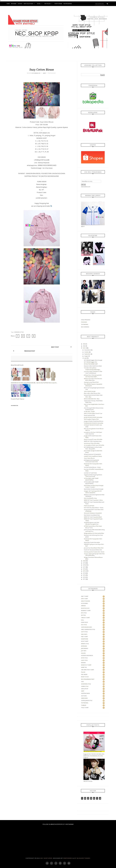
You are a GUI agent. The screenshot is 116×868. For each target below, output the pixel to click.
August (86, 356)
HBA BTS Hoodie (88, 781)
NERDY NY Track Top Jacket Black (93, 517)
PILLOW (83, 672)
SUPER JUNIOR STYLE (87, 700)
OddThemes (68, 858)
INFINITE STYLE (85, 644)
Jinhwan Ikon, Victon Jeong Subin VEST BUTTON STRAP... (93, 376)
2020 (84, 561)
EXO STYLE (84, 625)
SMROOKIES (84, 698)
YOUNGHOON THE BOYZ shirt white (94, 423)
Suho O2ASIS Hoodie (90, 391)
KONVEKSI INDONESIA (87, 655)
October (87, 352)
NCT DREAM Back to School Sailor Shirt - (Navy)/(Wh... (93, 448)
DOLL (83, 620)
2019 (84, 563)
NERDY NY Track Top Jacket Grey (93, 441)
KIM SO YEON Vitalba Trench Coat (93, 413)
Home (8, 4)
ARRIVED (83, 606)
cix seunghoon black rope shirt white (94, 445)
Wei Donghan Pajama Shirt (91, 419)
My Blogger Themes (82, 858)
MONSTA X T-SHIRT (86, 665)
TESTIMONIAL (85, 324)
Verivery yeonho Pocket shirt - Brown (94, 552)
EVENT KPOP (85, 622)
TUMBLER (84, 705)
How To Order (58, 4)
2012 (84, 577)
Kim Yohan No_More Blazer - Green (94, 508)
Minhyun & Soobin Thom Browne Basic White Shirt (93, 379)
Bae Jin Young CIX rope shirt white (93, 439)
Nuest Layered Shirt (89, 415)
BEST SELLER (49, 4)
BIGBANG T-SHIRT (86, 611)
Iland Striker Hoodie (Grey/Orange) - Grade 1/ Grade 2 (94, 486)
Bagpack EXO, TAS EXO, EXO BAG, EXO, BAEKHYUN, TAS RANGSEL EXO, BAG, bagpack (94, 756)
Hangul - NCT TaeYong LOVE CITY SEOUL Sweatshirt (93, 492)
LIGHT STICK (84, 660)
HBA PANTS (84, 634)
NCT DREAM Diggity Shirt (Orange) (93, 360)
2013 (84, 575)
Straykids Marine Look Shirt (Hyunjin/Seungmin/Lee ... (92, 523)
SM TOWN (84, 696)
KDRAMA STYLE (19, 332)
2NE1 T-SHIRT (85, 596)
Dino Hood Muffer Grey (90, 498)
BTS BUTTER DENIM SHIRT (91, 364)
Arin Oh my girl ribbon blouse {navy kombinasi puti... (94, 409)
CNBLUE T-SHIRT (85, 618)
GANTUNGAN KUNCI (87, 627)
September (87, 354)
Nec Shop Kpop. (47, 858)
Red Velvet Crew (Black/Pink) (92, 515)
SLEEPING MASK (85, 693)
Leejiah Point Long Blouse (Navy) (93, 456)
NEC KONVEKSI (85, 327)
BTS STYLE (84, 613)
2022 (84, 346)
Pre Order (14, 4)
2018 (84, 565)
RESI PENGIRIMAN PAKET (88, 679)
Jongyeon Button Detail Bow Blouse (94, 421)
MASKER (83, 663)
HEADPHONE (85, 639)
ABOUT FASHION (86, 601)
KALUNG (83, 653)
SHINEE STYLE (85, 686)
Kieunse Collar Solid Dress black (93, 366)
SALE (82, 682)
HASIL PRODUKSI (86, 320)
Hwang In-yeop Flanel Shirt (91, 382)
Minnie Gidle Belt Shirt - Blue (92, 399)
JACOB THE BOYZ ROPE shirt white (93, 417)
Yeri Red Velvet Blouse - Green (92, 467)
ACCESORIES (85, 603)
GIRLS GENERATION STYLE (88, 629)
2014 (84, 573)
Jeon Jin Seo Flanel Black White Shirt (94, 548)
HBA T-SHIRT (84, 637)
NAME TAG (84, 667)
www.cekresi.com (86, 187)
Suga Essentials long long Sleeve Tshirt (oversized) (93, 476)
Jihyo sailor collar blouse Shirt (92, 393)
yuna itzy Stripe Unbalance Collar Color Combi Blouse (93, 372)
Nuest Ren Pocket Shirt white (92, 542)
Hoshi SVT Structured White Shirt (93, 550)
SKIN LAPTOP (85, 689)
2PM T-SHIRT (85, 599)
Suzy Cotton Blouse (89, 458)
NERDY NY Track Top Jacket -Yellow (93, 500)
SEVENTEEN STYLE (86, 684)
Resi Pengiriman (68, 4)
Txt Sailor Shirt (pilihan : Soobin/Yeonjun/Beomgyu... (92, 369)
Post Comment (52, 73)
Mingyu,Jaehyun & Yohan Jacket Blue (94, 533)
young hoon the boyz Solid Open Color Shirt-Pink (93, 433)
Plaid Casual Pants (89, 506)
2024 (84, 344)
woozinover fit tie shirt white (92, 443)
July (85, 358)
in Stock (20, 4)
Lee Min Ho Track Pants (90, 473)
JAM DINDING (85, 648)
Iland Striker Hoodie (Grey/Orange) (94, 489)
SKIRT (83, 691)
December (87, 350)
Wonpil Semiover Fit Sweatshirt (92, 454)
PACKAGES (84, 322)
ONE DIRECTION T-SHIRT (88, 670)
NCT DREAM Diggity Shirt (91, 362)
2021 (84, 348)
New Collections (30, 4)
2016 (84, 569)
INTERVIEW (84, 646)
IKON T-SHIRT (85, 641)
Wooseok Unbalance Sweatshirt (93, 513)
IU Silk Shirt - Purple (89, 411)
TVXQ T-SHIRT (85, 708)
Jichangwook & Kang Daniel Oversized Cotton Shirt (91, 461)
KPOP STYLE (84, 658)
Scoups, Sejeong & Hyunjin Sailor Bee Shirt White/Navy (94, 555)
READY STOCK (85, 677)
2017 (84, 567)
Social (40, 4)
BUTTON (83, 615)
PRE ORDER (84, 674)
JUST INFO (84, 651)
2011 (84, 579)
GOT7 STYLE (84, 632)
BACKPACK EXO (85, 608)
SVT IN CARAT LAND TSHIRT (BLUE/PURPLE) (91, 479)
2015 (84, 571)
